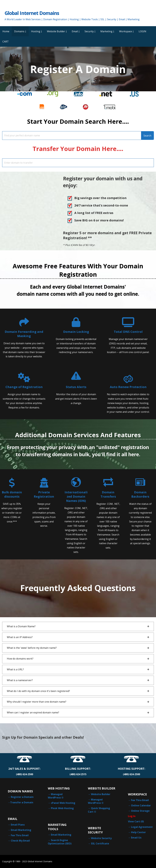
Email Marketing (21, 830)
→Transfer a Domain (20, 802)
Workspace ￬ (126, 31)
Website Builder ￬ (57, 31)
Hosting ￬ (37, 31)
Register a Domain (22, 797)
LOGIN (142, 31)
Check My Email (20, 841)
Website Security (101, 838)
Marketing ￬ (107, 31)
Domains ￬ (20, 31)
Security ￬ (90, 31)
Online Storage (140, 811)
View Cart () (136, 821)
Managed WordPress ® (56, 796)
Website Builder (101, 794)
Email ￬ (76, 31)
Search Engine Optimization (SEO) (60, 842)
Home (6, 31)
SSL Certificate (100, 843)
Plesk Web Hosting (62, 808)
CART (6, 42)
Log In (132, 816)
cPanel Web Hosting (63, 803)
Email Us (136, 838)
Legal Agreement (142, 827)
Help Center (138, 832)
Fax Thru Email (20, 835)
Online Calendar (141, 805)
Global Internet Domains (32, 13)
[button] (78, 626)
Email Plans (18, 825)
